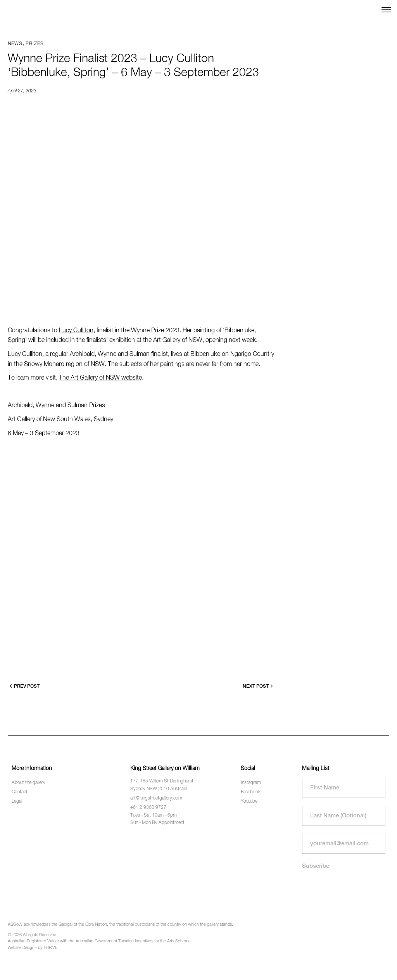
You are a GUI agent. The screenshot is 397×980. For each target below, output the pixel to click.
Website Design (21, 948)
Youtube (249, 801)
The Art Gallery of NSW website (100, 378)
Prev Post (25, 686)
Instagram (251, 783)
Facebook (251, 792)
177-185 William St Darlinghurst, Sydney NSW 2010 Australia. (162, 785)
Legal (17, 801)
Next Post (258, 686)
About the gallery (28, 783)
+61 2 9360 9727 (148, 808)
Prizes (35, 44)
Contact (20, 792)
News (15, 44)
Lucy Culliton (76, 331)
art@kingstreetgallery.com (156, 798)
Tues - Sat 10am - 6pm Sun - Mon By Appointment (157, 819)
